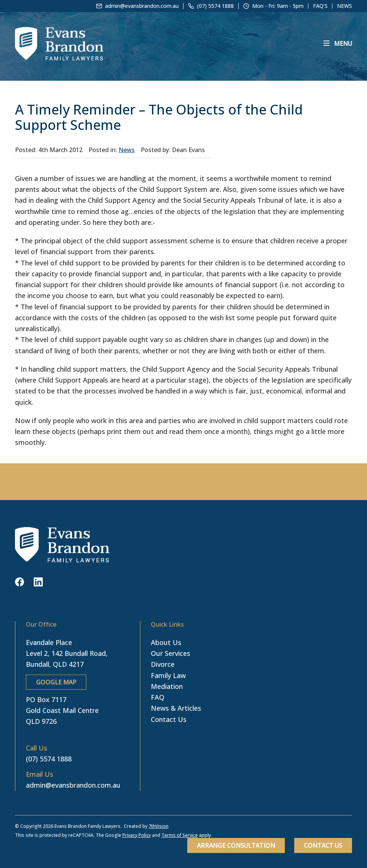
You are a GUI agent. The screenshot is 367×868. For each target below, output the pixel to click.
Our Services (171, 653)
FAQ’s (320, 6)
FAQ (158, 697)
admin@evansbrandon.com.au (73, 785)
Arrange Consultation (236, 845)
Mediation (167, 686)
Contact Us (323, 845)
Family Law (168, 675)
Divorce (163, 664)
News (344, 6)
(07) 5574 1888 (49, 759)
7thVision (159, 826)
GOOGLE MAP (56, 682)
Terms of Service (180, 835)
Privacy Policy (137, 835)
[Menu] (338, 44)
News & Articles (176, 708)
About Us (166, 642)
